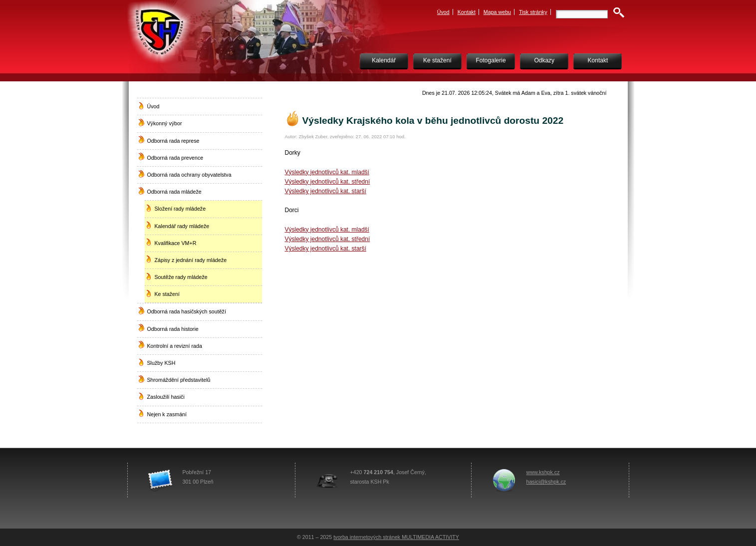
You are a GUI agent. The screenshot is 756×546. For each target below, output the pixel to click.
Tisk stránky (533, 12)
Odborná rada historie (173, 329)
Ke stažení (437, 60)
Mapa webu (497, 12)
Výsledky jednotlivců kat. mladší (327, 172)
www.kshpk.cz (543, 472)
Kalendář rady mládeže (182, 226)
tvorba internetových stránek (368, 537)
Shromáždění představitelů (179, 380)
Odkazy (544, 60)
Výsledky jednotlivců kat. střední (328, 182)
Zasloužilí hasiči (166, 397)
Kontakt (467, 12)
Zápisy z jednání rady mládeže (191, 260)
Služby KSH (161, 363)
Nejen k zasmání (167, 414)
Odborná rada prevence (175, 158)
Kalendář (384, 60)
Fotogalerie (491, 60)
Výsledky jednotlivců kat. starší (326, 191)
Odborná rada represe (173, 141)
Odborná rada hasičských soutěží (187, 311)
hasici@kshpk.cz (546, 482)
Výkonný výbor (165, 123)
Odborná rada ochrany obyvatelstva (189, 175)
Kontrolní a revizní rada (175, 346)
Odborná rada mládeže (174, 192)
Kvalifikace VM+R (176, 243)
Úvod (443, 12)
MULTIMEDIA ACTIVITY (430, 537)
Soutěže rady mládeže (181, 277)
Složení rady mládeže (180, 209)
